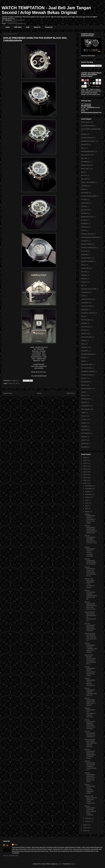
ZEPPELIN (85, 444)
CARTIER (84, 186)
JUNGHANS (85, 292)
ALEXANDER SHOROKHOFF (91, 129)
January (88, 821)
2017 (85, 483)
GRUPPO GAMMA (87, 261)
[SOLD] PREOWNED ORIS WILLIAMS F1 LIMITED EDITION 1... (90, 712)
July (87, 500)
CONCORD (85, 203)
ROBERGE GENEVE (88, 371)
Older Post (70, 393)
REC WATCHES (86, 368)
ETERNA (84, 220)
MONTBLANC (86, 320)
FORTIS (84, 230)
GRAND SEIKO (86, 258)
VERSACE (85, 430)
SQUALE (84, 402)
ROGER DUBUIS (87, 375)
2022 (85, 469)
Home (8, 27)
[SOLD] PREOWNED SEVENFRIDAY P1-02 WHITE (91, 562)
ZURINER (84, 447)
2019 (85, 478)
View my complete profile (11, 856)
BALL (83, 148)
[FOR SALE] (85, 122)
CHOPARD (85, 193)
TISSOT (84, 416)
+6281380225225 (19, 20)
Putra (16, 845)
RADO (83, 361)
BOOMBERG (85, 162)
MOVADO (84, 323)
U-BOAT (84, 423)
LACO (83, 296)
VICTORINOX (86, 433)
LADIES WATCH (86, 299)
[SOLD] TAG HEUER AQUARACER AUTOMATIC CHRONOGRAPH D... (90, 659)
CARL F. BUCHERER (88, 182)
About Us (37, 27)
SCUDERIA (85, 382)
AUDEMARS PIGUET (88, 141)
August (88, 497)
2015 (85, 828)
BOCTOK (84, 158)
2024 (85, 463)
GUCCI (83, 265)
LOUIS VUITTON (87, 306)
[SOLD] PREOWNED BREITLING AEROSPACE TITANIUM (90, 627)
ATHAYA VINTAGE (87, 138)
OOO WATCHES (87, 337)
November (89, 489)
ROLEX (84, 378)
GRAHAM (84, 255)
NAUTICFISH (85, 327)
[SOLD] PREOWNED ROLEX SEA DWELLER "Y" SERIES (90, 702)
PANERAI (84, 347)
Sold (28, 27)
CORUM (84, 206)
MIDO (83, 316)
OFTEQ (84, 330)
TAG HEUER (85, 409)
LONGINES (85, 303)
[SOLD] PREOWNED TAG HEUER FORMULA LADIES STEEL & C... (91, 766)
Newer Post (8, 393)
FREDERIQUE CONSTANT (90, 237)
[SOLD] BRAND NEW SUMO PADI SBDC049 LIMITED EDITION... (91, 743)
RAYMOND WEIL (87, 365)
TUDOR (84, 420)
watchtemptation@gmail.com (16, 23)
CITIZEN (84, 200)
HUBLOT (84, 282)
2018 (85, 480)
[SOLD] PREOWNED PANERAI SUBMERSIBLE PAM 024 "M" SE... (91, 595)
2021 (85, 472)
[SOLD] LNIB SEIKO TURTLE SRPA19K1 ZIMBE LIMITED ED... (91, 800)
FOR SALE (18, 27)
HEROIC (84, 279)
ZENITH (84, 440)
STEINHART (85, 406)
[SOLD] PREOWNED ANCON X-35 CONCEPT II (90, 734)
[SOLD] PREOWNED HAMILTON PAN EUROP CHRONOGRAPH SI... (90, 572)
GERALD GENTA (87, 244)
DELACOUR (85, 210)
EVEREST (84, 224)
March (87, 512)
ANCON (84, 134)
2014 (85, 831)
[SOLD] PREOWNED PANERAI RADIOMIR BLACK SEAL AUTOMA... (90, 724)
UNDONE (84, 426)
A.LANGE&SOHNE (87, 126)
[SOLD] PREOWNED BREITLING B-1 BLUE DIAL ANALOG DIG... (91, 606)
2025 (85, 460)
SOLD (18, 383)
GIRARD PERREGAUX (89, 248)
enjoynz (60, 864)
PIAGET (84, 358)
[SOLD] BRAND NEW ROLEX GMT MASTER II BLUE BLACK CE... (91, 637)
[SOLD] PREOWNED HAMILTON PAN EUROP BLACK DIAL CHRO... (90, 777)
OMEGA (84, 334)
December (89, 486)
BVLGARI (84, 179)
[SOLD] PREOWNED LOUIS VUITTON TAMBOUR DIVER (90, 789)
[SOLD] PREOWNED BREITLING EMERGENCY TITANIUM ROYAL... (90, 754)
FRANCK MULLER (87, 234)
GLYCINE (84, 251)
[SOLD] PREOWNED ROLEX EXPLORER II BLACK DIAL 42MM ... (90, 518)
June (87, 503)
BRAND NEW (86, 165)
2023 (85, 466)
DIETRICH (85, 213)
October (88, 492)
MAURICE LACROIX (88, 313)
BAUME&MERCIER (88, 151)
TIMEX (83, 413)
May (87, 506)
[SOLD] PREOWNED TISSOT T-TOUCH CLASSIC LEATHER (90, 552)
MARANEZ (85, 310)
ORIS (83, 344)
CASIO (83, 189)
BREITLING (85, 169)
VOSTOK (84, 437)
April (87, 509)
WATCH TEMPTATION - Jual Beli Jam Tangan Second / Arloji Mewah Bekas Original (46, 10)
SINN (83, 392)
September (89, 494)
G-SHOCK (84, 241)
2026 (85, 458)
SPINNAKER (85, 399)
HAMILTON (12, 383)
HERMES (84, 275)
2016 (85, 825)
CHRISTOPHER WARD (89, 196)
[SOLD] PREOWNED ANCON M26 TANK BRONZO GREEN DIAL (91, 529)
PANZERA (84, 351)
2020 (85, 475)
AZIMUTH (84, 145)
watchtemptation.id (11, 22)
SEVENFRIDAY (86, 389)
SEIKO (83, 385)
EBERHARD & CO (87, 217)
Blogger (73, 864)
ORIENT (84, 341)
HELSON (84, 272)
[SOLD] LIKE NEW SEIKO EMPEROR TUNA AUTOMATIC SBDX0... (90, 583)
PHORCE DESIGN (87, 354)
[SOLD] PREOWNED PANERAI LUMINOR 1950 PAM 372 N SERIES (91, 648)
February (88, 818)
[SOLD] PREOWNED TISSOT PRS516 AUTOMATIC (90, 682)
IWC (82, 285)
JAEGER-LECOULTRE (89, 289)
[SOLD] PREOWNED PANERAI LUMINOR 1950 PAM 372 (91, 692)
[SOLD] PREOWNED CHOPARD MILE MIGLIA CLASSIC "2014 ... (91, 540)
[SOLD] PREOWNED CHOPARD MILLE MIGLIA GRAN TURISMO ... (90, 810)
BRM (83, 172)
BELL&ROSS (85, 155)
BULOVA (84, 175)
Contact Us (49, 27)
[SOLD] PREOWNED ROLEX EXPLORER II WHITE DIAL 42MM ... (90, 671)
